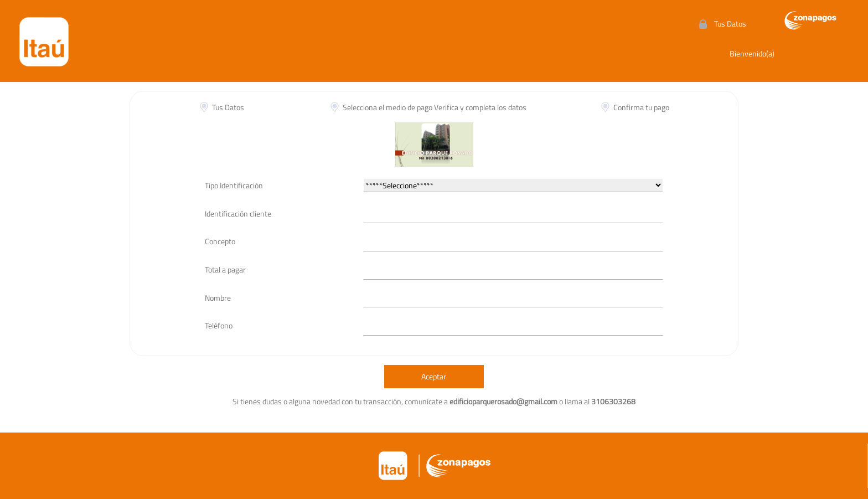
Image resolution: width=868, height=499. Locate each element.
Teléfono (219, 325)
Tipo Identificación (234, 185)
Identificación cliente (238, 214)
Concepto (220, 241)
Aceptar (434, 376)
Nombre (218, 298)
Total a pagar (225, 269)
